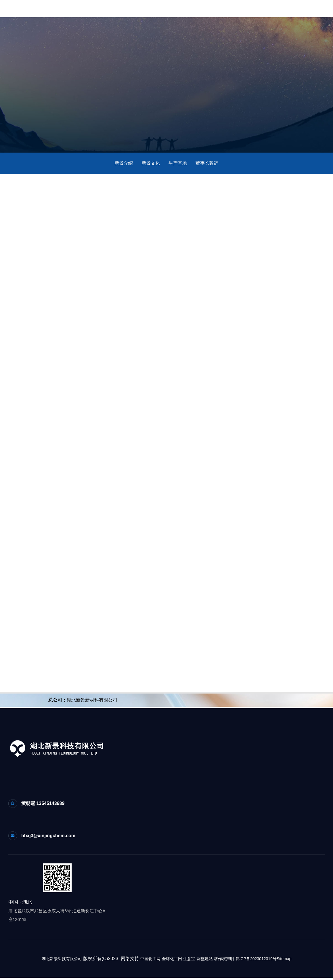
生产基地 (178, 163)
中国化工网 (150, 961)
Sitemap (284, 961)
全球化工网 (172, 961)
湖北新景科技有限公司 (62, 961)
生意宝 (189, 961)
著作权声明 (224, 961)
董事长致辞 (207, 163)
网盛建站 (205, 961)
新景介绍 (124, 163)
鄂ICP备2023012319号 (256, 961)
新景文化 (151, 163)
